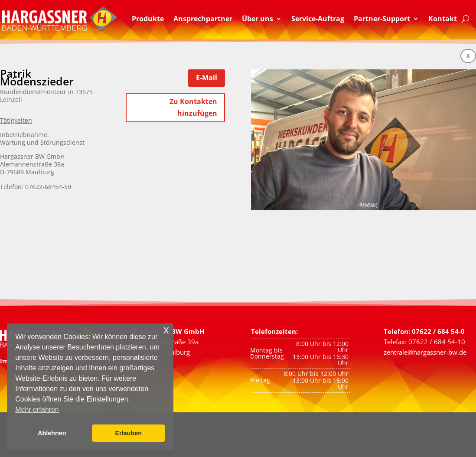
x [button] (166, 330)
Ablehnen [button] (52, 433)
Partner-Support (382, 19)
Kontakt (443, 19)
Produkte (148, 19)
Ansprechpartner (203, 19)
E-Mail (207, 78)
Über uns (258, 19)
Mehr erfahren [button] (37, 410)
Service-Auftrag (318, 19)
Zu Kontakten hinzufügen (193, 107)
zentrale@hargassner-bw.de (425, 352)
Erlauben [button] (128, 433)
